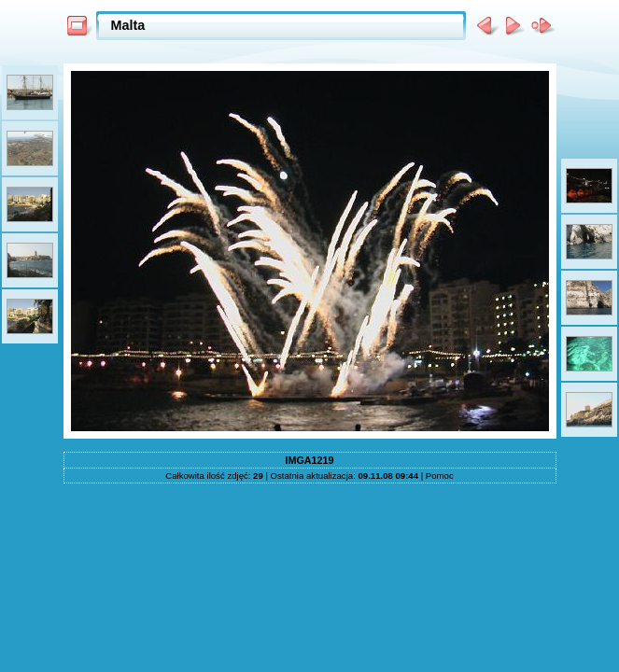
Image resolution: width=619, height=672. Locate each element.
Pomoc (440, 476)
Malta (128, 25)
